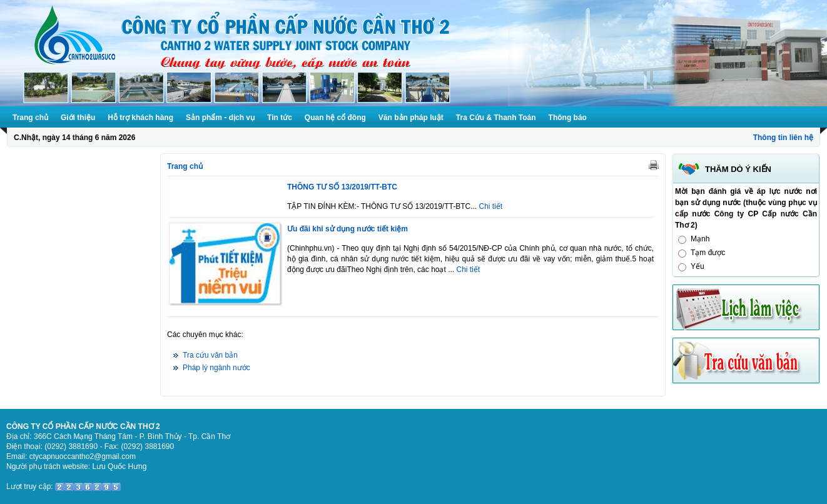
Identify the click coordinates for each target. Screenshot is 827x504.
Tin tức (280, 118)
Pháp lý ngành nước (216, 368)
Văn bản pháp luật (411, 118)
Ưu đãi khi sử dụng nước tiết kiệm (348, 229)
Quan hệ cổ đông (335, 118)
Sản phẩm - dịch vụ (220, 118)
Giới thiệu (78, 118)
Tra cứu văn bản (210, 355)
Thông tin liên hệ (783, 138)
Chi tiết (491, 206)
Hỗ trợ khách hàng (140, 118)
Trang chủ (30, 118)
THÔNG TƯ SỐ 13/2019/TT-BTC (342, 187)
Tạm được (708, 253)
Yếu (698, 266)
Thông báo (568, 118)
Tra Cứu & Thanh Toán (496, 118)
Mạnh (700, 239)
